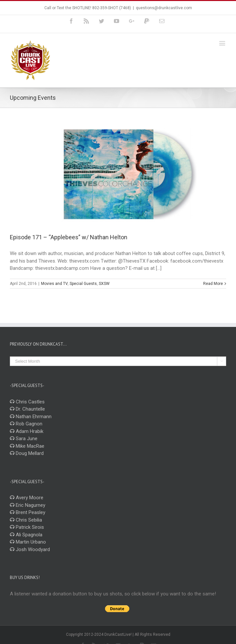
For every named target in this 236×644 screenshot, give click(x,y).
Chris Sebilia (26, 520)
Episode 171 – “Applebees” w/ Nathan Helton (69, 237)
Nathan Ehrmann (31, 417)
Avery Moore (27, 498)
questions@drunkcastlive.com (164, 8)
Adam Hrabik (27, 431)
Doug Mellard (27, 453)
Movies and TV (54, 284)
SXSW (104, 284)
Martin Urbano (28, 542)
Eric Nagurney (28, 505)
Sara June (24, 439)
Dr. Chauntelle (27, 409)
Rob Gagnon (26, 424)
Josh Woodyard (30, 549)
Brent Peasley (28, 512)
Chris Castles (27, 402)
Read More (213, 284)
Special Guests (83, 284)
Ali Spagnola (26, 535)
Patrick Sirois (27, 527)
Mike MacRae (27, 446)
